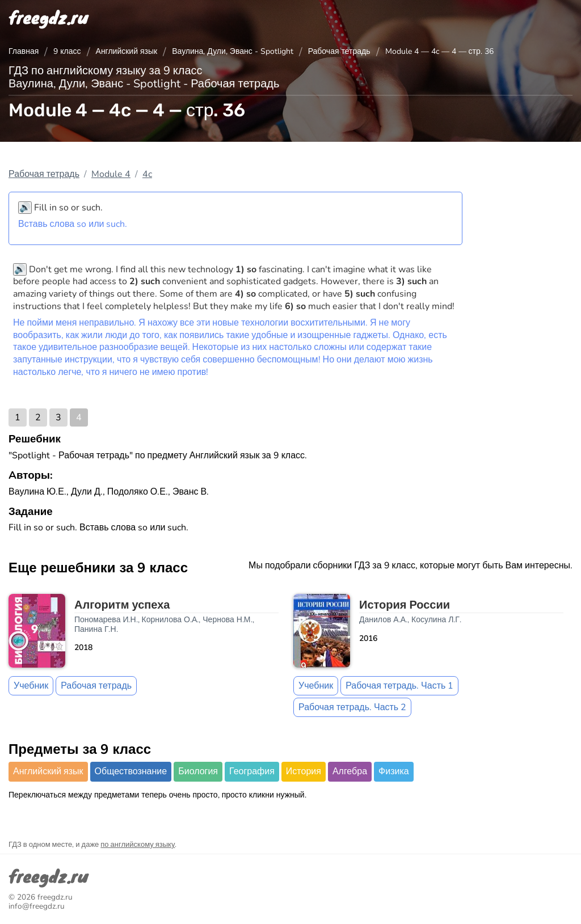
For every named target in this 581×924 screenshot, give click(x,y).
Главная (24, 51)
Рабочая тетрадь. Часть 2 (352, 707)
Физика (394, 771)
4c (147, 174)
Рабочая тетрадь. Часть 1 (399, 686)
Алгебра (350, 771)
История (304, 771)
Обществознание (131, 771)
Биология (198, 771)
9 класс (67, 51)
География (252, 771)
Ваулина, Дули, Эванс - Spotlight (233, 51)
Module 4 (111, 174)
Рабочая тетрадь (339, 51)
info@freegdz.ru (37, 906)
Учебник (31, 686)
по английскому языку (138, 845)
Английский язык (127, 51)
